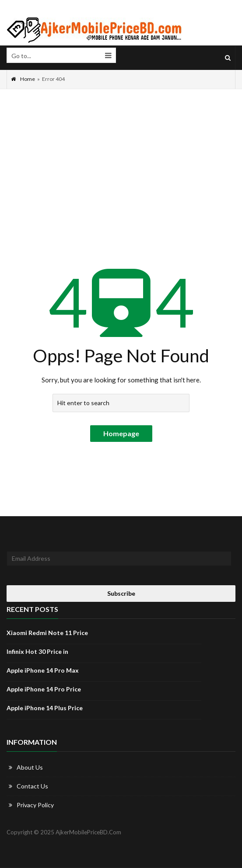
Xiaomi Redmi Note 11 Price (47, 633)
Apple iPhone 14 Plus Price (45, 708)
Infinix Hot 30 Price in (37, 651)
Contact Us (32, 786)
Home (23, 79)
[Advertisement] (121, 155)
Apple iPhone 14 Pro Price (44, 689)
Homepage (121, 433)
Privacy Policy (35, 805)
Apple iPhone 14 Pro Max (43, 670)
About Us (30, 767)
